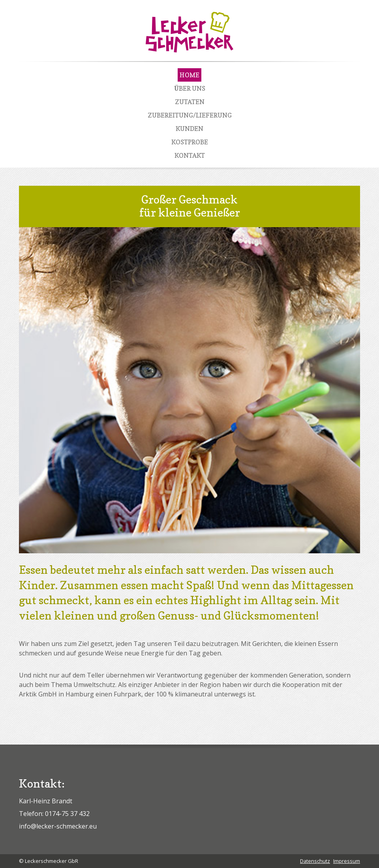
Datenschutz (315, 861)
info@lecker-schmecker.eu (58, 826)
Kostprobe (190, 142)
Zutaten (190, 102)
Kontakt (190, 155)
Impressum (347, 861)
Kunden (189, 129)
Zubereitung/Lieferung (190, 115)
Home (189, 75)
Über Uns (190, 88)
